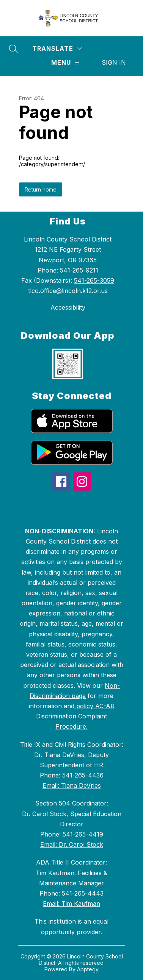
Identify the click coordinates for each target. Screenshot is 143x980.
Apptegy (88, 969)
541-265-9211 (79, 270)
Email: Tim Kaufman (71, 904)
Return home (41, 189)
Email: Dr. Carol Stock (72, 844)
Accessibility (68, 307)
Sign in (114, 62)
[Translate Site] (57, 49)
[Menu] (65, 63)
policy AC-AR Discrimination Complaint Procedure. (75, 716)
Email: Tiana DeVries (72, 785)
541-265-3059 (94, 280)
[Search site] (14, 49)
